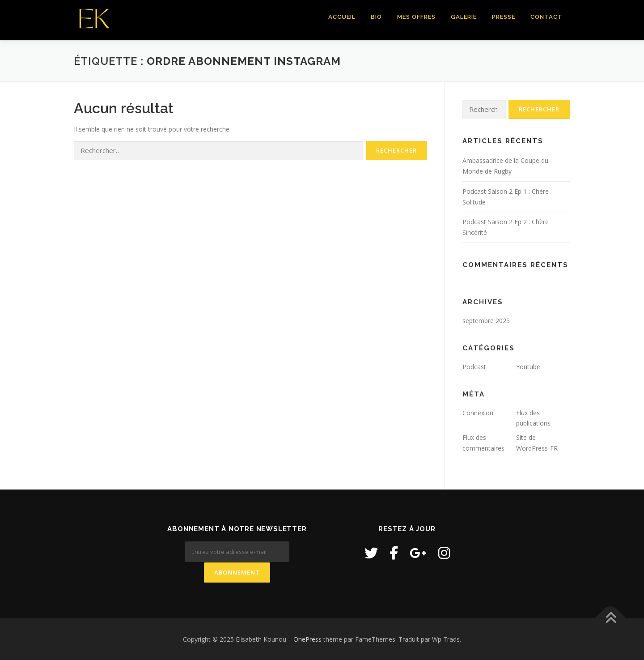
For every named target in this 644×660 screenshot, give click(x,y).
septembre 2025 (486, 321)
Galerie (464, 17)
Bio (376, 17)
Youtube (528, 367)
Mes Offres (416, 17)
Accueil (342, 17)
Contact (547, 17)
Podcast (474, 367)
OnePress (307, 639)
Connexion (478, 413)
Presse (504, 17)
